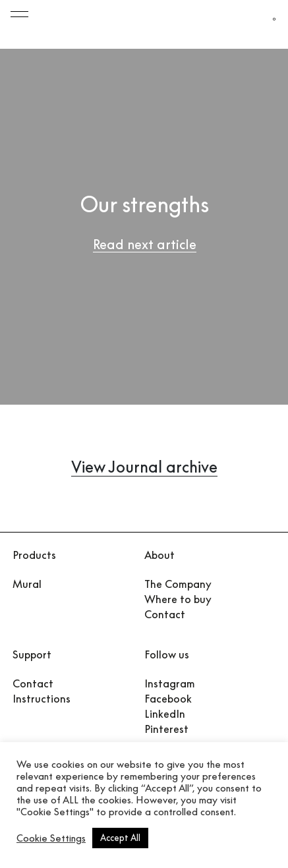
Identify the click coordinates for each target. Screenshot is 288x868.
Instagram (170, 683)
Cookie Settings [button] (51, 838)
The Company (178, 584)
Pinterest (166, 729)
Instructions (42, 699)
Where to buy (178, 599)
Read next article (145, 244)
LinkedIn (165, 714)
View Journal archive (144, 467)
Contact (165, 614)
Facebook (168, 699)
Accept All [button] (120, 838)
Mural (27, 584)
